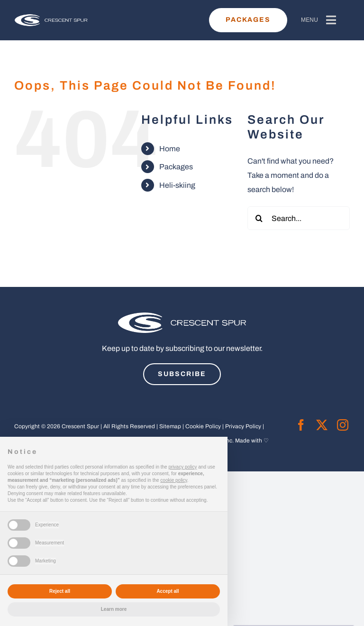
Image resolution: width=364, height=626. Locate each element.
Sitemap (170, 426)
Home (170, 149)
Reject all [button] (60, 591)
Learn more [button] (114, 609)
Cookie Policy (203, 426)
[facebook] (301, 425)
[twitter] (322, 425)
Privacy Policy (243, 426)
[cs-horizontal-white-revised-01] (51, 18)
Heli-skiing (177, 185)
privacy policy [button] (182, 467)
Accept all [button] (168, 591)
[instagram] (343, 425)
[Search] (259, 218)
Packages (176, 167)
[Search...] (299, 218)
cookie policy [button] (174, 480)
